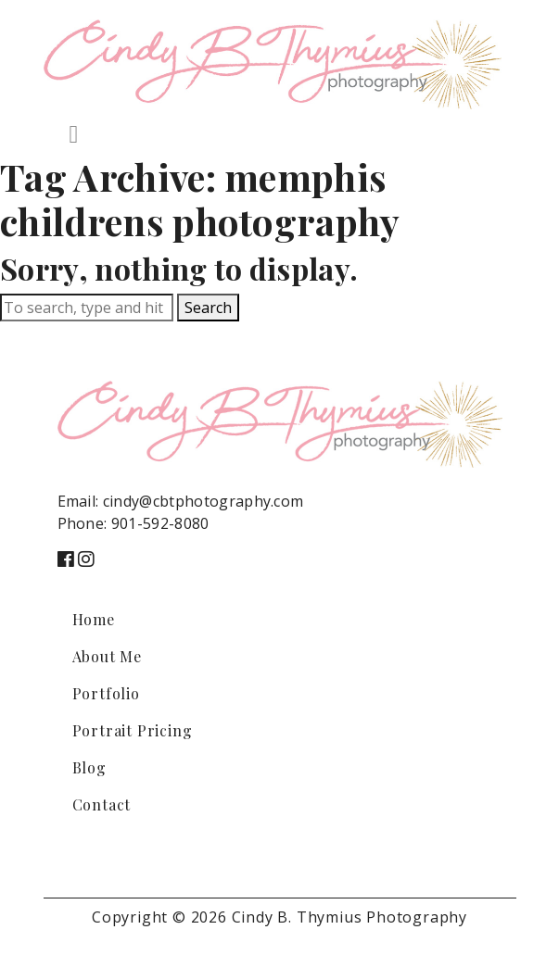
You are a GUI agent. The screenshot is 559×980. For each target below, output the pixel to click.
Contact (102, 804)
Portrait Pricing (133, 730)
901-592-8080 (160, 523)
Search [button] (208, 308)
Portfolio (106, 693)
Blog (89, 767)
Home (94, 619)
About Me (107, 656)
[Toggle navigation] (74, 134)
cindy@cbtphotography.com (203, 501)
